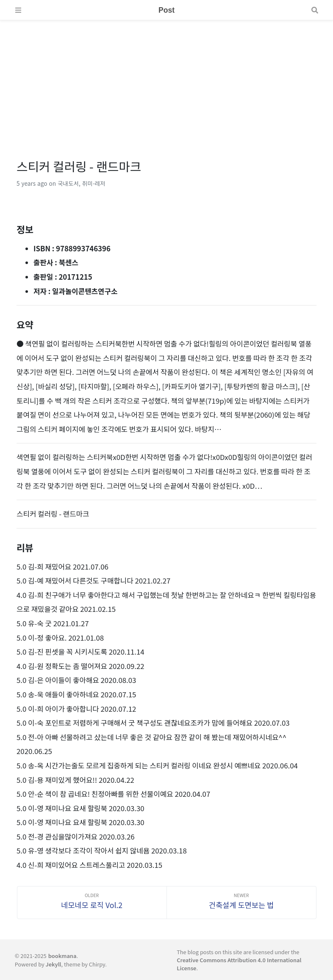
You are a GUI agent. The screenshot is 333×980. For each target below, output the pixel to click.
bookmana (62, 956)
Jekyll (54, 964)
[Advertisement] (166, 80)
